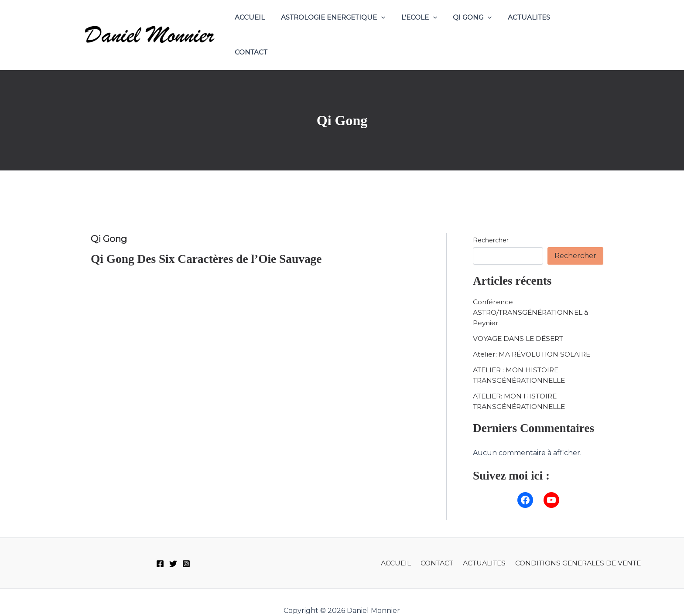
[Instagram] (186, 547)
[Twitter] (173, 547)
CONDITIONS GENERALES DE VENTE (577, 546)
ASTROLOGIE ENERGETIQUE (343, 27)
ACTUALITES (530, 26)
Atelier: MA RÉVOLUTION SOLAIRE (534, 338)
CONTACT (581, 26)
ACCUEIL (263, 26)
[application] (391, 27)
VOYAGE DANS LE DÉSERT (520, 322)
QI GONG (477, 27)
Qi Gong (110, 222)
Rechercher (491, 224)
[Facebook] (160, 547)
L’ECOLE (426, 27)
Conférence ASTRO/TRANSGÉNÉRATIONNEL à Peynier (534, 296)
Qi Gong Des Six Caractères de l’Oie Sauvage (209, 242)
